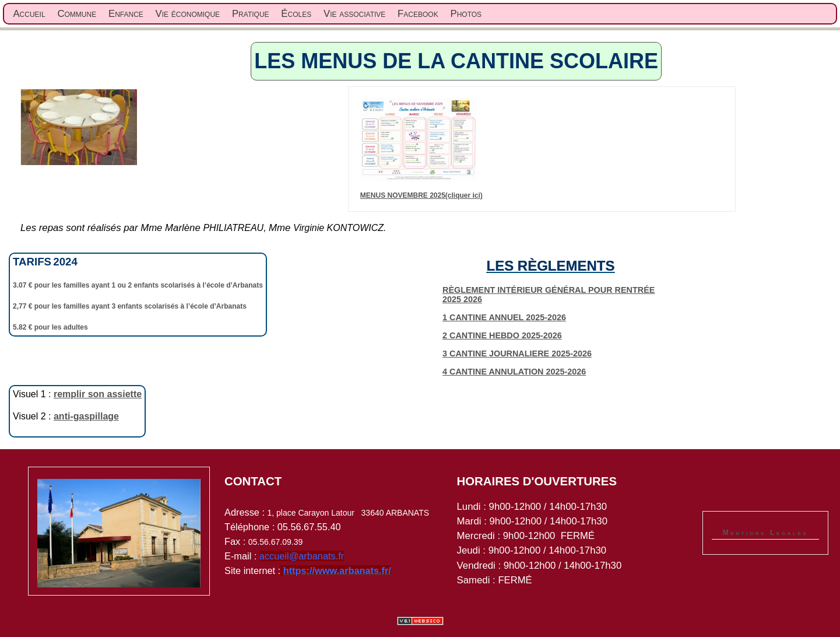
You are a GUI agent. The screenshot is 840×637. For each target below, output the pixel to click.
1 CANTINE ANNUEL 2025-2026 (504, 317)
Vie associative (354, 14)
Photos (466, 14)
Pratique (251, 14)
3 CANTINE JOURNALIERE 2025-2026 (517, 353)
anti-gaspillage (86, 416)
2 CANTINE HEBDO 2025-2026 (502, 335)
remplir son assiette (98, 394)
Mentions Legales (766, 533)
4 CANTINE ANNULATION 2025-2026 (514, 372)
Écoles (296, 14)
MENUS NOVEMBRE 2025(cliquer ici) (421, 195)
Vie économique (188, 14)
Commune (77, 14)
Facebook (418, 14)
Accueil (29, 14)
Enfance (126, 14)
